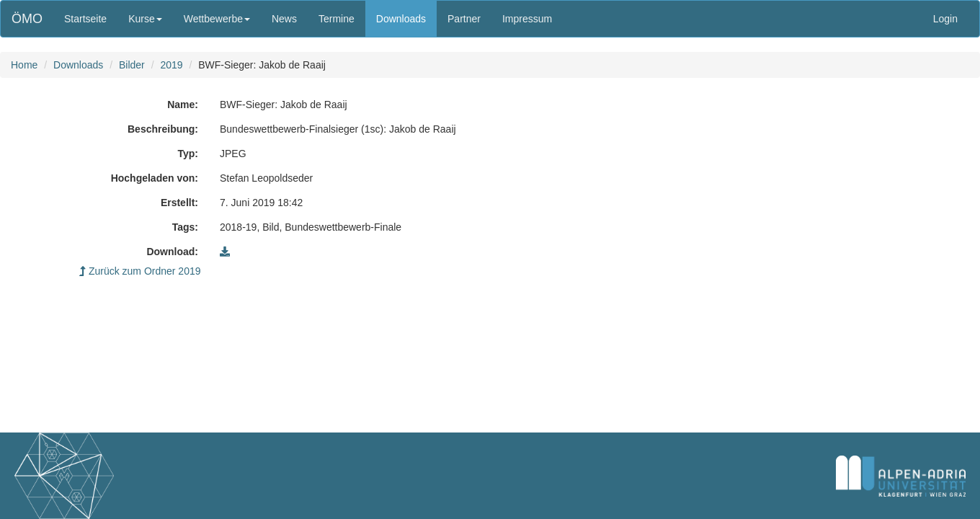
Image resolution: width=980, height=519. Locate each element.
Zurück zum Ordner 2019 (140, 271)
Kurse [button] (145, 19)
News (284, 19)
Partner (464, 19)
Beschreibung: (163, 129)
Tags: (185, 227)
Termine (337, 19)
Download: (172, 252)
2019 (171, 65)
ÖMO (27, 19)
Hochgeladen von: (155, 178)
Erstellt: (179, 203)
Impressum (527, 19)
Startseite (85, 19)
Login (945, 19)
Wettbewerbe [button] (217, 19)
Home (24, 65)
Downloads (401, 19)
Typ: (188, 154)
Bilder (132, 65)
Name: (183, 105)
